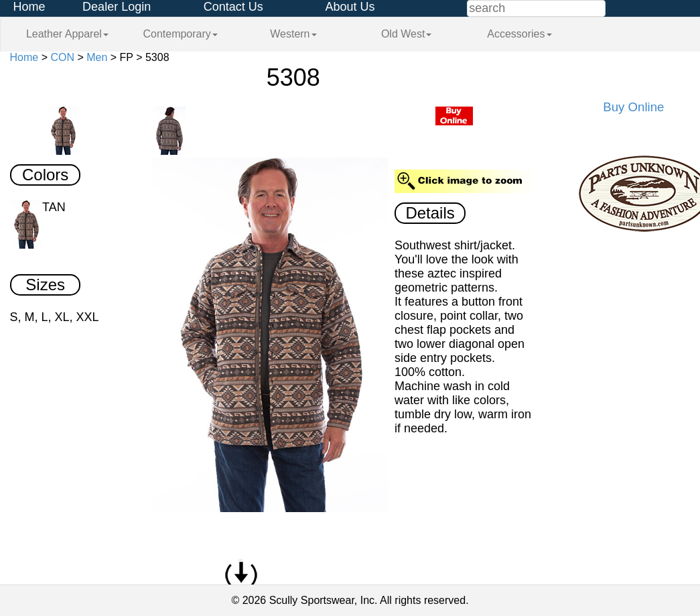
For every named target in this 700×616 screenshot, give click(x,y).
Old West (407, 34)
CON (62, 57)
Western (293, 34)
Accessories (519, 34)
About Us (350, 7)
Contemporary (180, 34)
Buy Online (633, 107)
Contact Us (233, 7)
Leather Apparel (67, 34)
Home (29, 7)
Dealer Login (117, 7)
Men (97, 57)
